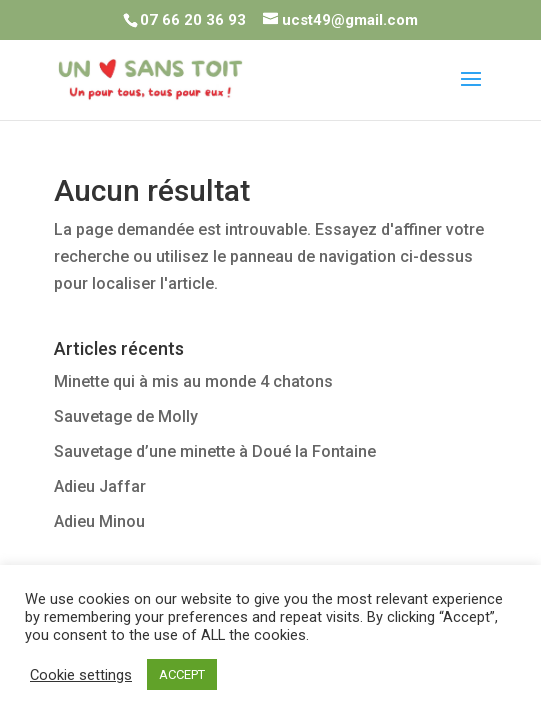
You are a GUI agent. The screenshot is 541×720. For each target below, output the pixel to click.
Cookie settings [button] (81, 675)
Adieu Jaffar (100, 486)
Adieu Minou (99, 521)
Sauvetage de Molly (126, 416)
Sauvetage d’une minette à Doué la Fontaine (215, 451)
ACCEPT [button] (182, 674)
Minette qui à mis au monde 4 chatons (193, 381)
